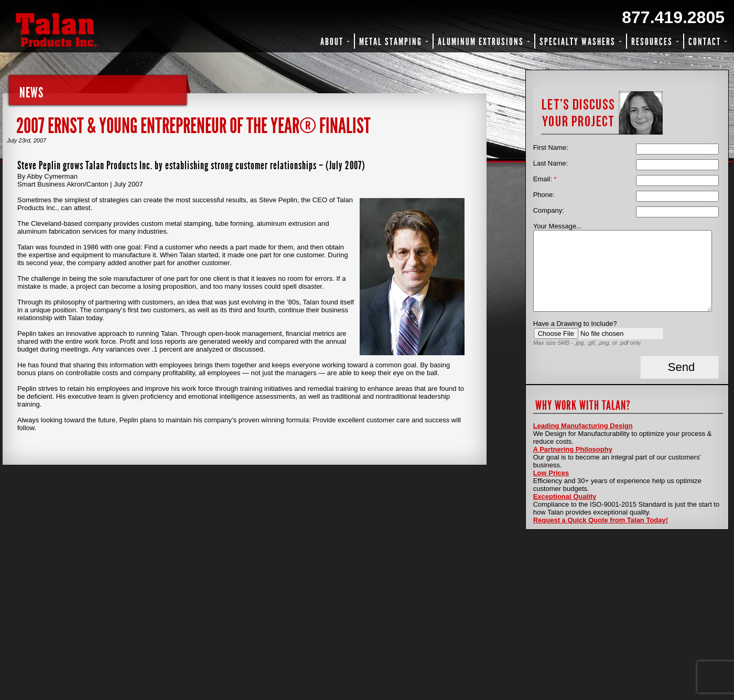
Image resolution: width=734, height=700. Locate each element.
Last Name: (550, 163)
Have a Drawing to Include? (575, 324)
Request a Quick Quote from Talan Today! (601, 520)
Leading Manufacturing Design (583, 426)
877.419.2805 (673, 17)
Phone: (544, 195)
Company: (549, 210)
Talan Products (92, 30)
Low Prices (551, 473)
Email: (545, 179)
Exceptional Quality (565, 496)
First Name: (551, 147)
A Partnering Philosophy (573, 449)
